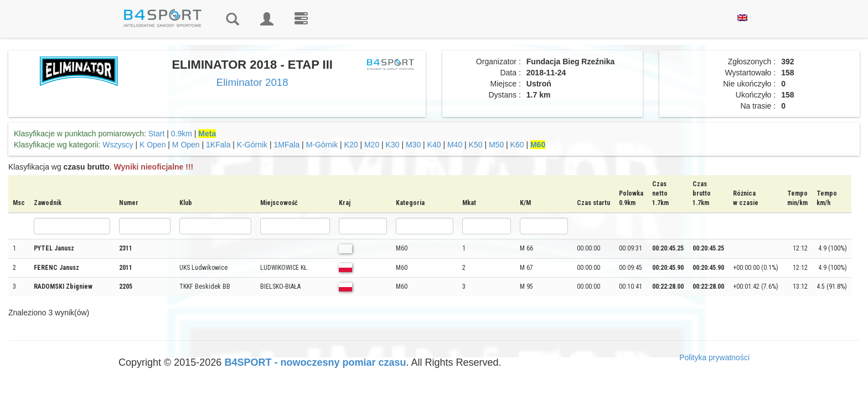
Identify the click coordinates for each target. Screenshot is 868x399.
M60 (538, 145)
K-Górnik (252, 145)
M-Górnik (322, 145)
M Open (186, 145)
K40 (434, 145)
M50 (496, 145)
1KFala (218, 145)
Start (157, 134)
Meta (207, 134)
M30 (413, 145)
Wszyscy (118, 145)
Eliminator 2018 (252, 82)
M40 (455, 145)
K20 (351, 145)
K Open (153, 145)
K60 (517, 145)
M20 (372, 145)
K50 (476, 145)
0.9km (182, 134)
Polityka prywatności (714, 357)
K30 (393, 145)
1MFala (287, 145)
